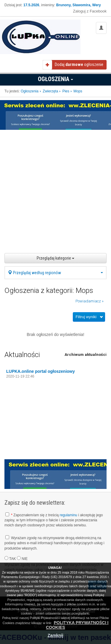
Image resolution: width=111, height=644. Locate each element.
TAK (10, 558)
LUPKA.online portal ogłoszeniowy (41, 371)
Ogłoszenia (55, 79)
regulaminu (68, 515)
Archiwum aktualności (86, 355)
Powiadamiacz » (90, 301)
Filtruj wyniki (86, 317)
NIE (22, 558)
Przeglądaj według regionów (55, 273)
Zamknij (55, 635)
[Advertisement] (55, 188)
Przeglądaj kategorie (55, 258)
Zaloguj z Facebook (90, 11)
